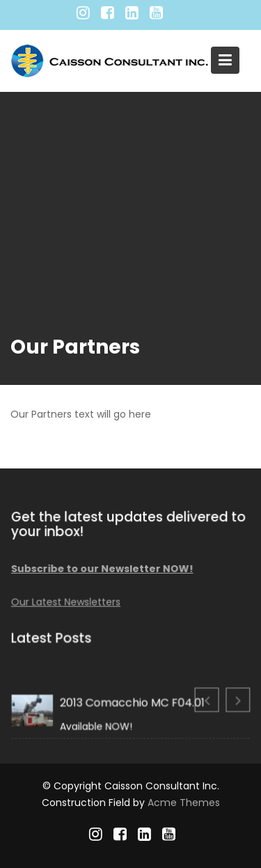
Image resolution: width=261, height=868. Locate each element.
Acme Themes (184, 803)
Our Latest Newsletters (66, 601)
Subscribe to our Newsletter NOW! (103, 569)
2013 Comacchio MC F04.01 (132, 702)
